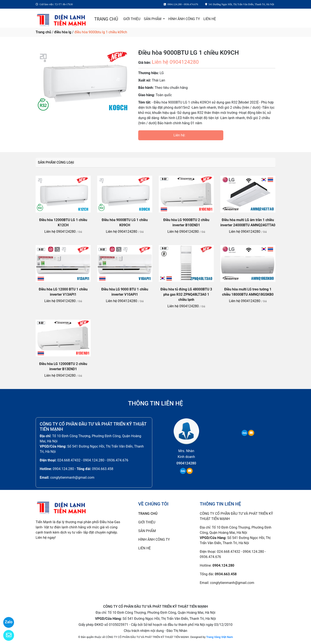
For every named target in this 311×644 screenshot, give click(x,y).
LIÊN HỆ (210, 19)
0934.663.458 (103, 469)
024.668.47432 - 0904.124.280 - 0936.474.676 (93, 460)
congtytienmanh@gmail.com (72, 477)
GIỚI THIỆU (132, 19)
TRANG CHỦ (106, 19)
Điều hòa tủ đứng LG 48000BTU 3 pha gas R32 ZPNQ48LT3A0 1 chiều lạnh (186, 294)
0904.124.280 (63, 469)
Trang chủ (43, 32)
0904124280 (186, 463)
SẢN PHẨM (153, 19)
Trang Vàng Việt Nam (220, 637)
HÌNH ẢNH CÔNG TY (184, 19)
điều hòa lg (63, 32)
